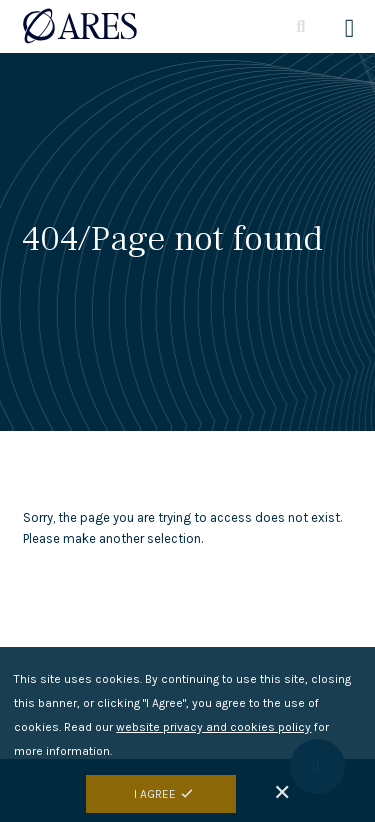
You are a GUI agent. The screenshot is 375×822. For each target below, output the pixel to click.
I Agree (155, 798)
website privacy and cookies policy (213, 731)
